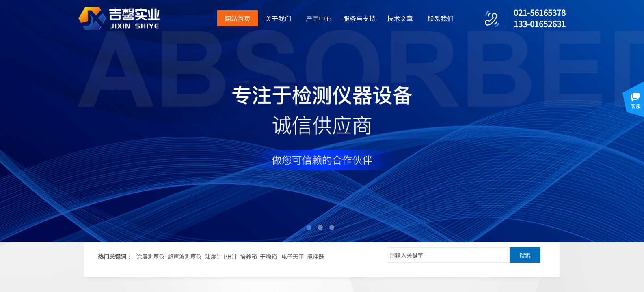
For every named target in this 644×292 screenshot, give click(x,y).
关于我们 (278, 18)
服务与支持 (359, 18)
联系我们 (441, 18)
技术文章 (400, 18)
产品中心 (319, 18)
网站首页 (238, 18)
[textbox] (448, 255)
